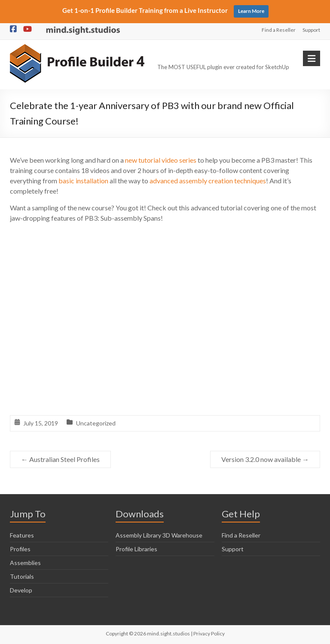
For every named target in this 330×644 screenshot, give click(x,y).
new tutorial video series (161, 160)
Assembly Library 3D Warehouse (159, 535)
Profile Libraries (136, 549)
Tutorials (22, 576)
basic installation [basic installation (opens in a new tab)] (83, 181)
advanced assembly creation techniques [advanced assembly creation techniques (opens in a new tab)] (208, 181)
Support (311, 30)
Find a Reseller (279, 30)
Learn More (251, 11)
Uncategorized (96, 423)
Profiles (20, 549)
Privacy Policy (209, 633)
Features (22, 535)
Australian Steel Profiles (60, 459)
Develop (21, 590)
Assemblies (25, 563)
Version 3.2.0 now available (265, 459)
